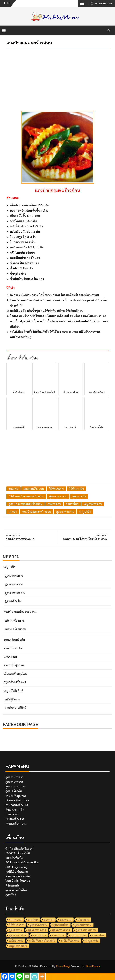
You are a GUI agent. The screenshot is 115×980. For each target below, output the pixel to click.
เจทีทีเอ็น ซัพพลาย (17, 872)
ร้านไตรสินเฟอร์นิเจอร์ (19, 848)
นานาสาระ (10, 657)
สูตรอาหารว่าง (14, 584)
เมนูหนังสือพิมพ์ (13, 690)
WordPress (93, 966)
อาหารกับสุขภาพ (14, 665)
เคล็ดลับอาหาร (70, 941)
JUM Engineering (17, 867)
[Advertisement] (57, 77)
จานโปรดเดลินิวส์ (16, 708)
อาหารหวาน (78, 935)
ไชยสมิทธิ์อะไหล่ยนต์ (18, 881)
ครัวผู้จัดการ (12, 699)
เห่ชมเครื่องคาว (14, 621)
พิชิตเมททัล (12, 885)
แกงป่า (13, 511)
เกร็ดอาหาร (16, 941)
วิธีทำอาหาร (56, 489)
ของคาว (13, 489)
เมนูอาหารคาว (93, 504)
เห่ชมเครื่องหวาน (15, 629)
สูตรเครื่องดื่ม (13, 601)
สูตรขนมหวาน (39, 925)
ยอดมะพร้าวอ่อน (34, 489)
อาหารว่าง (58, 935)
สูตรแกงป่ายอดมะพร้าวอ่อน (26, 504)
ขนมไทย (33, 919)
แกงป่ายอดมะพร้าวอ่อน (37, 511)
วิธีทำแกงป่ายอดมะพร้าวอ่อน (26, 496)
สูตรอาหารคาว (58, 496)
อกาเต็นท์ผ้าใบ (14, 858)
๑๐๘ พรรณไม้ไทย (16, 890)
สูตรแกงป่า (79, 496)
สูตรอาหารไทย (18, 935)
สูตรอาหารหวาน (15, 592)
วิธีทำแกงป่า (76, 489)
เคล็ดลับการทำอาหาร (42, 941)
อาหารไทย (72, 504)
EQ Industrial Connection (22, 862)
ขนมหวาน (15, 919)
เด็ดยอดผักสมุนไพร (15, 674)
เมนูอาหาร (92, 941)
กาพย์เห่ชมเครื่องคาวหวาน (20, 612)
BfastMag (63, 966)
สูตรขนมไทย (61, 925)
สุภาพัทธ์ (11, 895)
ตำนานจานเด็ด (13, 648)
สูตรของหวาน (83, 925)
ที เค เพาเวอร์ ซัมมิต (18, 876)
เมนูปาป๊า (85, 511)
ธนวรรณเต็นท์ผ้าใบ (18, 853)
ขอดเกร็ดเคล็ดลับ (14, 640)
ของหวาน (66, 919)
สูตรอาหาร (15, 930)
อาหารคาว (54, 504)
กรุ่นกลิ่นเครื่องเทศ (15, 682)
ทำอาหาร (83, 919)
